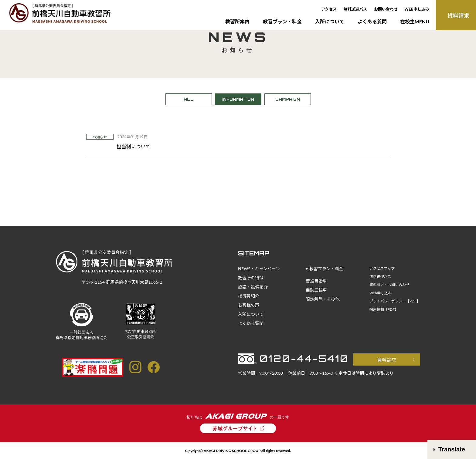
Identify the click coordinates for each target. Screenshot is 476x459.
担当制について (134, 146)
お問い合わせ (386, 9)
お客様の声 (249, 305)
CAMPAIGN (288, 99)
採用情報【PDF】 (384, 309)
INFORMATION (238, 99)
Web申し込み (381, 293)
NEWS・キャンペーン (259, 269)
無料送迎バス (355, 9)
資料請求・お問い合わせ (389, 285)
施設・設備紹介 (253, 287)
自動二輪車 (316, 290)
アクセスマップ (382, 268)
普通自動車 (316, 281)
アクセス (329, 9)
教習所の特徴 (251, 278)
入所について (330, 21)
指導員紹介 (249, 296)
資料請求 (387, 360)
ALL (189, 99)
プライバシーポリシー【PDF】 (395, 301)
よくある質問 (372, 21)
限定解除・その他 (323, 299)
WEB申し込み (417, 9)
